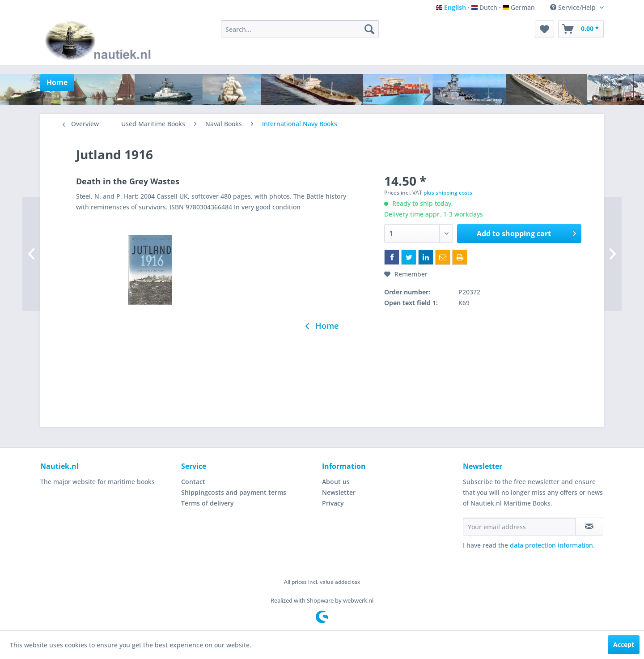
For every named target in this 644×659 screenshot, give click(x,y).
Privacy (333, 503)
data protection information (551, 545)
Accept (624, 644)
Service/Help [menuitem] (574, 7)
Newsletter (339, 492)
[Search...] (300, 29)
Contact (193, 482)
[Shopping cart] (581, 29)
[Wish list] (544, 29)
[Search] (369, 29)
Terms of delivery (208, 503)
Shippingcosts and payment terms (234, 492)
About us (336, 482)
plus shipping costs (448, 193)
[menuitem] (300, 29)
